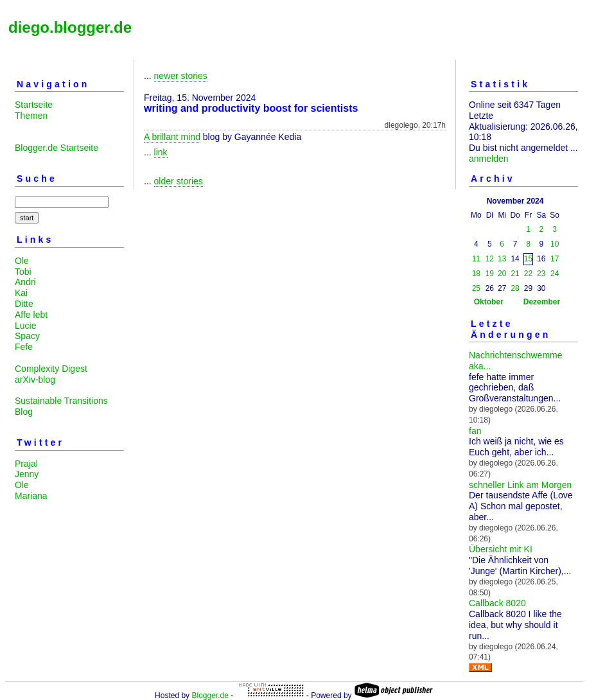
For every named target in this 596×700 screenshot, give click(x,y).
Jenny (27, 474)
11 (476, 259)
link (161, 152)
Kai (21, 293)
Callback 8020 (497, 603)
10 (555, 244)
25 (476, 288)
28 (515, 288)
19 (490, 274)
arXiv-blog (35, 380)
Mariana (31, 496)
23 (541, 274)
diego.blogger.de (70, 27)
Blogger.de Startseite (57, 148)
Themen (31, 116)
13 (502, 259)
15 (528, 259)
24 (555, 274)
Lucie (25, 326)
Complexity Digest (51, 369)
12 (490, 259)
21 (515, 274)
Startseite (34, 105)
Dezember (542, 302)
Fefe (24, 347)
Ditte (24, 304)
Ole (22, 261)
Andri (25, 282)
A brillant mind (172, 137)
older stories (179, 181)
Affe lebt (31, 315)
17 (555, 259)
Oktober (489, 302)
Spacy (27, 336)
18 (476, 274)
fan (475, 431)
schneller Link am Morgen (520, 485)
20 (502, 274)
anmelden (489, 159)
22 (528, 274)
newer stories (181, 76)
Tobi (23, 272)
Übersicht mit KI (501, 549)
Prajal (26, 464)
